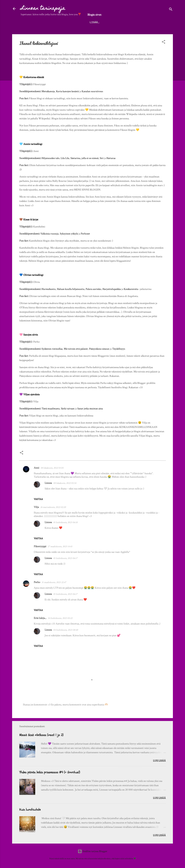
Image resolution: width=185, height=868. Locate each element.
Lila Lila (65, 158)
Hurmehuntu (49, 289)
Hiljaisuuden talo (50, 158)
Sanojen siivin (31, 335)
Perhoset (85, 234)
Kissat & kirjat (31, 220)
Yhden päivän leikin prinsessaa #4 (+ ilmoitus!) (50, 772)
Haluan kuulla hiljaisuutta (71, 289)
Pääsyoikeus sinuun (99, 349)
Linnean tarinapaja (43, 9)
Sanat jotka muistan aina (90, 409)
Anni (36, 468)
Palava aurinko (93, 289)
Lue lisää (159, 761)
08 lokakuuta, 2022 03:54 (65, 483)
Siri (102, 158)
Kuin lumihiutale (30, 810)
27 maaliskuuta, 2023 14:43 (60, 547)
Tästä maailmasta (51, 409)
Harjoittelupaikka (112, 289)
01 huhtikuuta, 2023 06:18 (65, 522)
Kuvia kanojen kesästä (67, 91)
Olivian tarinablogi (33, 275)
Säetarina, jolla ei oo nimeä (84, 158)
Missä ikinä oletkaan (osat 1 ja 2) (41, 735)
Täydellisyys (119, 349)
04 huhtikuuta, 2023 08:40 (66, 630)
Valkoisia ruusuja (50, 234)
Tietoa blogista (133, 23)
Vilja (36, 507)
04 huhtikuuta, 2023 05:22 (60, 618)
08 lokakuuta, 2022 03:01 (52, 468)
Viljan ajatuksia (31, 394)
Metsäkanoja (48, 91)
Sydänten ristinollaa (52, 349)
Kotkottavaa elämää (34, 77)
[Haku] (171, 10)
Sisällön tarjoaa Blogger (92, 851)
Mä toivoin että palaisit (76, 349)
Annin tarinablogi (33, 144)
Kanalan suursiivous (92, 91)
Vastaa (38, 499)
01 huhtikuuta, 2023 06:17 (65, 558)
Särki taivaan (68, 409)
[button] (164, 43)
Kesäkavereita (131, 289)
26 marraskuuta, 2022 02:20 (53, 507)
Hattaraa (111, 158)
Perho (37, 582)
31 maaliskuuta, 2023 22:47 (54, 582)
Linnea (48, 483)
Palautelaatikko (102, 23)
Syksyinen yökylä (69, 234)
